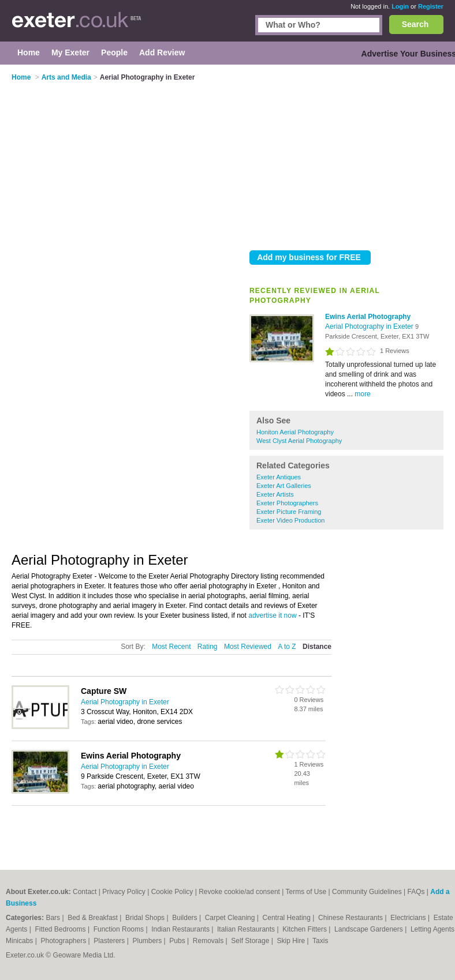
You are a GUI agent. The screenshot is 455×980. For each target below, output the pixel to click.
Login (400, 6)
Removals (209, 941)
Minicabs (20, 941)
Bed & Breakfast (94, 918)
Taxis (320, 941)
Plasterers (110, 941)
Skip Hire (292, 941)
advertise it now (272, 615)
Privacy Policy (124, 892)
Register (431, 6)
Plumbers (148, 941)
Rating (208, 647)
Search (415, 24)
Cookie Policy (172, 892)
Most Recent (171, 647)
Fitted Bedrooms (61, 929)
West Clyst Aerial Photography (299, 441)
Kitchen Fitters (305, 929)
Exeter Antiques (279, 477)
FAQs (416, 892)
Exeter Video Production (290, 520)
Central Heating (288, 918)
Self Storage (251, 941)
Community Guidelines (367, 892)
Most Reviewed (248, 647)
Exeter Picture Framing (289, 512)
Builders (186, 918)
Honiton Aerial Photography (295, 432)
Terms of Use (306, 892)
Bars (54, 918)
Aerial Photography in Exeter (370, 326)
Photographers (64, 941)
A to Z (287, 647)
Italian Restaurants (247, 929)
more (362, 394)
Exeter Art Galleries (284, 486)
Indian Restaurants (181, 929)
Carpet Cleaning (231, 918)
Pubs (178, 941)
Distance (317, 647)
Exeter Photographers (287, 503)
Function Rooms (120, 929)
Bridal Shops (146, 918)
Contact (85, 892)
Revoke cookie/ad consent (239, 892)
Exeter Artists (275, 494)
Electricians (409, 918)
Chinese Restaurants (351, 918)
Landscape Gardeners (370, 929)
